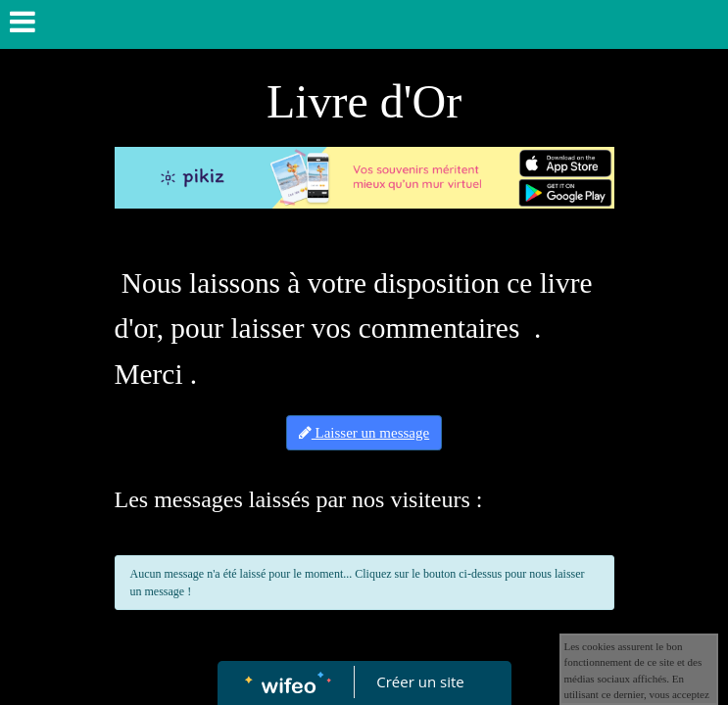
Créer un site (420, 681)
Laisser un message (364, 433)
